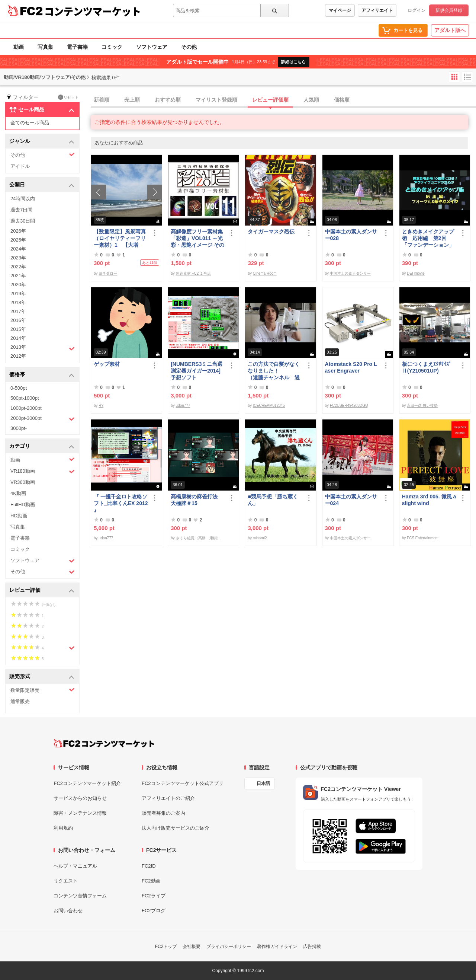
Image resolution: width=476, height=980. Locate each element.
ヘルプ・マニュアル (75, 866)
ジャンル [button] (42, 142)
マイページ (340, 10)
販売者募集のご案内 (163, 813)
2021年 (18, 276)
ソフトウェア (152, 47)
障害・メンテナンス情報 (80, 813)
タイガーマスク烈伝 (271, 232)
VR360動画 (23, 482)
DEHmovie (416, 273)
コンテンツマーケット (93, 11)
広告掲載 (312, 947)
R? (101, 406)
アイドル (20, 166)
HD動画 (19, 516)
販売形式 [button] (42, 677)
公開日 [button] (42, 185)
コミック (112, 47)
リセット (68, 97)
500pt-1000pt (25, 398)
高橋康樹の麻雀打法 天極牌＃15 (197, 500)
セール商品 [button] (42, 110)
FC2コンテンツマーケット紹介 (87, 783)
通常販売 (20, 701)
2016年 (18, 320)
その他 (189, 47)
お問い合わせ (68, 911)
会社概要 (192, 947)
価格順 (342, 100)
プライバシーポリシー (229, 947)
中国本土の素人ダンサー (350, 273)
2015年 (18, 329)
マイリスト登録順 (216, 100)
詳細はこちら (293, 62)
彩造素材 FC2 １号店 (193, 273)
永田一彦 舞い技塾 (422, 406)
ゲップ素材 (107, 364)
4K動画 (18, 493)
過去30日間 (23, 221)
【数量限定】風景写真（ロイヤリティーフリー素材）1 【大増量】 (120, 238)
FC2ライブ (154, 896)
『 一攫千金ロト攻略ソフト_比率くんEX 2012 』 (121, 503)
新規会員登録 (449, 10)
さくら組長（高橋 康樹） (198, 538)
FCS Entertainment (423, 538)
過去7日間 (21, 210)
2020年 (18, 285)
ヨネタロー (108, 273)
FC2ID (149, 866)
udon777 (183, 406)
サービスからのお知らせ (80, 798)
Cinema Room (265, 273)
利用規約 (63, 828)
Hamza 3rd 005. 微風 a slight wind (429, 500)
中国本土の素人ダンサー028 (351, 235)
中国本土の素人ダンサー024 (351, 500)
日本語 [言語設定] (263, 783)
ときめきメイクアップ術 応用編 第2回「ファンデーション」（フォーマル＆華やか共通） (428, 238)
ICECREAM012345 (269, 406)
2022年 (18, 267)
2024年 (18, 249)
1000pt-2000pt (26, 408)
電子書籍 (77, 47)
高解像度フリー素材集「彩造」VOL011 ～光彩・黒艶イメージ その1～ (197, 238)
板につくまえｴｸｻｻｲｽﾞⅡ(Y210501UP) (427, 367)
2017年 (18, 311)
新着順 (102, 100)
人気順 (311, 100)
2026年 (18, 231)
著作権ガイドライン (277, 947)
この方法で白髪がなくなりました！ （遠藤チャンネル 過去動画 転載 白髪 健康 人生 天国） (275, 371)
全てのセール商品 (30, 123)
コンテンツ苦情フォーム (80, 896)
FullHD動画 (23, 505)
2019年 (18, 293)
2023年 (18, 258)
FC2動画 (151, 881)
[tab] (283, 100)
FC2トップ (166, 947)
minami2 (260, 538)
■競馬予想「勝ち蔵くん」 (273, 500)
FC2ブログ (154, 911)
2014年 (18, 338)
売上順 (132, 100)
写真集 (45, 47)
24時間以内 (23, 199)
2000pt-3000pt (43, 419)
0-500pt (19, 388)
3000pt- (19, 428)
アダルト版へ (450, 30)
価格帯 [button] (42, 375)
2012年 (18, 356)
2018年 (18, 302)
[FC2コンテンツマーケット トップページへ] (104, 743)
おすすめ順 (168, 100)
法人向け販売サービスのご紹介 (176, 828)
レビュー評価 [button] (42, 590)
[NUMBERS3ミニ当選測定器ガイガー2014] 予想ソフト (198, 371)
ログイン (416, 10)
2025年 (18, 240)
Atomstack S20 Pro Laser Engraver (351, 367)
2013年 (43, 348)
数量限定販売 (43, 690)
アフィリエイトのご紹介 (168, 798)
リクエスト (66, 881)
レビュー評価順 (270, 100)
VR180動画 (43, 471)
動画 (19, 47)
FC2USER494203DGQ (349, 406)
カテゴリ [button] (42, 446)
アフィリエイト (377, 10)
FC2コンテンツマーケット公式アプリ (183, 783)
